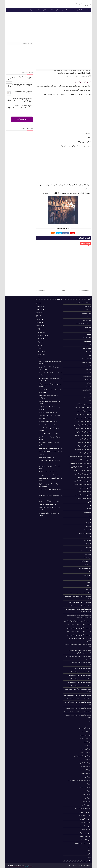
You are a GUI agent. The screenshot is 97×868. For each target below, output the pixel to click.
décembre (43, 329)
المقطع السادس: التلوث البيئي (83, 495)
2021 (40, 319)
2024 (41, 309)
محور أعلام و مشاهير (86, 735)
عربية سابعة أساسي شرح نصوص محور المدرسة (79, 708)
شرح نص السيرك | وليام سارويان (48, 425)
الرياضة (89, 366)
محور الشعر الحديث (86, 766)
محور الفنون (88, 784)
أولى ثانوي (88, 317)
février (42, 355)
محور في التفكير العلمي (85, 815)
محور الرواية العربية (86, 749)
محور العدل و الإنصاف (86, 773)
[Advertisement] (48, 26)
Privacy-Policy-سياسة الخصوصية (17, 865)
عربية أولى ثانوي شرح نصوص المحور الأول (80, 593)
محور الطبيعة (88, 770)
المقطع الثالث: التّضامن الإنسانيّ (83, 425)
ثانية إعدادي (88, 544)
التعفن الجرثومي (87, 348)
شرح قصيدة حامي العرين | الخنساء (48, 472)
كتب (90, 725)
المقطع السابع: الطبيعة (85, 488)
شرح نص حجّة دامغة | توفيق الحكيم (48, 421)
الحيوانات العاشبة (87, 362)
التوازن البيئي (88, 352)
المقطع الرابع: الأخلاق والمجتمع (83, 474)
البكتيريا (89, 334)
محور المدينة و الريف (86, 787)
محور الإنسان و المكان (85, 738)
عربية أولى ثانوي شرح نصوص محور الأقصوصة (79, 606)
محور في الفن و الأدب (85, 822)
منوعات (89, 850)
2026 (41, 303)
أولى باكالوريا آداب (86, 313)
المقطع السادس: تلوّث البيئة (84, 498)
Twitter (59, 233)
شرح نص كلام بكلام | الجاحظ (47, 457)
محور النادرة (88, 798)
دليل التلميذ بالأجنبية (22, 119)
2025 (41, 306)
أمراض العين (88, 306)
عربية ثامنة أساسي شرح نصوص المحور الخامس (79, 632)
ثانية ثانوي (88, 547)
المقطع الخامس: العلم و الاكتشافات (82, 460)
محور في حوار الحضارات (85, 826)
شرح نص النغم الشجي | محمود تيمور (49, 434)
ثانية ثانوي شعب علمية (85, 551)
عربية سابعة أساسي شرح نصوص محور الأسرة (79, 699)
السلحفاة (89, 369)
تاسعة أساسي (87, 512)
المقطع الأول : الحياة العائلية (84, 404)
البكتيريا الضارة (87, 338)
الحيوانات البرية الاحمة (85, 359)
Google (72, 233)
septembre (43, 335)
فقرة (90, 721)
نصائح (90, 854)
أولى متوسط (88, 327)
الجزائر (89, 355)
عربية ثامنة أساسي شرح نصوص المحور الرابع (79, 635)
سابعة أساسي (87, 586)
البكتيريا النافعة (87, 341)
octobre (41, 332)
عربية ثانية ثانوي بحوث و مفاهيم (71, 76)
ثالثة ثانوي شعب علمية (85, 533)
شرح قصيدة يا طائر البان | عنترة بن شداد (50, 475)
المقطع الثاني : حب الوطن (84, 442)
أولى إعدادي (88, 310)
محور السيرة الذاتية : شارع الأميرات (82, 756)
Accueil (63, 290)
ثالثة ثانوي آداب (87, 530)
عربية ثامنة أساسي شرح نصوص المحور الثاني (79, 628)
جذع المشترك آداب (86, 561)
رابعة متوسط (88, 575)
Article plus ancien (42, 290)
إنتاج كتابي (88, 331)
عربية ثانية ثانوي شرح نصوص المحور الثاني (80, 679)
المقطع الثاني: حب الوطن (84, 453)
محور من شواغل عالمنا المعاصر (83, 843)
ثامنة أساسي (88, 540)
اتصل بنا (30, 865)
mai (41, 345)
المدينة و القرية (87, 397)
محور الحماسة (87, 745)
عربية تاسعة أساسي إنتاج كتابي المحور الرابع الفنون (78, 621)
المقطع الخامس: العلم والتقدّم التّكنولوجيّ (80, 467)
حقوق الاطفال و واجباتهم (85, 568)
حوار (90, 572)
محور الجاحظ (88, 742)
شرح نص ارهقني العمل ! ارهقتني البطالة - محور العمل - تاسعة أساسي (22, 106)
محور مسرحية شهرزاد (85, 833)
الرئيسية (87, 10)
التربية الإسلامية (87, 345)
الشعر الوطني (87, 380)
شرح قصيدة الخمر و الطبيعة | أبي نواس (49, 501)
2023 (41, 313)
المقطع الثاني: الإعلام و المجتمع (83, 446)
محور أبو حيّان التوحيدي (85, 728)
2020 (40, 322)
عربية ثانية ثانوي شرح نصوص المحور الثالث (80, 675)
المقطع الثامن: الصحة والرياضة (83, 435)
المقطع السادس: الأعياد (85, 491)
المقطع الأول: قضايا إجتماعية (84, 415)
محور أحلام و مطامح (86, 732)
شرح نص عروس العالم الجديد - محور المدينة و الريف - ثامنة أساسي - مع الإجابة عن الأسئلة (22, 100)
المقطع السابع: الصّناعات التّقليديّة (82, 484)
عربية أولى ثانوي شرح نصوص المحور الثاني (80, 602)
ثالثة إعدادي (88, 523)
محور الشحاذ (88, 759)
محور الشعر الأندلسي (86, 763)
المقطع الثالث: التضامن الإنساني (83, 421)
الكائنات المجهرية (87, 390)
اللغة (90, 394)
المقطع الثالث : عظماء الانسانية (83, 418)
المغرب (89, 401)
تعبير (90, 516)
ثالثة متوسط (88, 537)
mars (41, 352)
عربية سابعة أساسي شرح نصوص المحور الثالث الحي (77, 695)
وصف (90, 857)
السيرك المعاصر (87, 376)
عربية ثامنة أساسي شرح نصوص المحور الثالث (79, 625)
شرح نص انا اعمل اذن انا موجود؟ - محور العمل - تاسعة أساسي (23, 92)
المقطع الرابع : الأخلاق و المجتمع (83, 470)
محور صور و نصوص (86, 812)
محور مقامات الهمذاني (85, 840)
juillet (41, 339)
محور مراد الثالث (87, 829)
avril (40, 348)
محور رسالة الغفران (86, 805)
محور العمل (88, 777)
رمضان (89, 579)
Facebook (66, 233)
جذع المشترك (87, 558)
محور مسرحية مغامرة (86, 836)
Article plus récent (85, 290)
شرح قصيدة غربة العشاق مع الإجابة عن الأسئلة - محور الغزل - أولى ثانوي (22, 85)
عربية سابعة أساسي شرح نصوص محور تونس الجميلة (77, 712)
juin (40, 342)
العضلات (89, 383)
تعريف (90, 519)
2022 (40, 316)
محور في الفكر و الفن (85, 819)
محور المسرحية (87, 794)
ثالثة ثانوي (88, 526)
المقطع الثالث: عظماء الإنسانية (83, 428)
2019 (41, 326)
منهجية (89, 847)
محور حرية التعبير (87, 801)
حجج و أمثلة (88, 565)
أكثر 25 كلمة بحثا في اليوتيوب (83, 303)
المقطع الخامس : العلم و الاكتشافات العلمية (80, 456)
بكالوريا (89, 509)
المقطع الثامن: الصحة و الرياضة (83, 432)
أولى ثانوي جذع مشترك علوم (84, 324)
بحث (90, 505)
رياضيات (89, 582)
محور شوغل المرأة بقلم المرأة (83, 808)
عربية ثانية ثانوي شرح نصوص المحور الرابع (80, 686)
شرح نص (89, 589)
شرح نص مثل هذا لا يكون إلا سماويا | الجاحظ (51, 448)
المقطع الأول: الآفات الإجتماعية (83, 408)
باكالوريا (89, 502)
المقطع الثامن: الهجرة (85, 439)
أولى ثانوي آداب (87, 320)
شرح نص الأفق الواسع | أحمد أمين (48, 412)
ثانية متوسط (88, 554)
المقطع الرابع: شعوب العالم (84, 477)
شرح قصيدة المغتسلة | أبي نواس (48, 504)
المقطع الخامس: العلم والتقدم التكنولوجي (80, 463)
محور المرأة (88, 791)
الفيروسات (88, 387)
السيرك (89, 373)
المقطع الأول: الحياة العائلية (84, 411)
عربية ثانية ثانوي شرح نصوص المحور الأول (80, 672)
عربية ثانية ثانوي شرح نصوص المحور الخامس (79, 682)
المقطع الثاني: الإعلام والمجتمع (83, 449)
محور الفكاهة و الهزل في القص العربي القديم (79, 780)
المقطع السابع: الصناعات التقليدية (82, 481)
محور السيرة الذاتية (86, 752)
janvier (42, 358)
